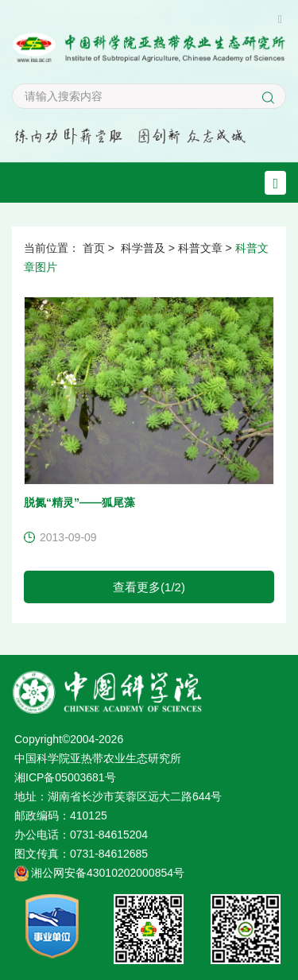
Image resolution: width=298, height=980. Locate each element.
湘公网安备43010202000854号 (108, 873)
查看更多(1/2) (149, 587)
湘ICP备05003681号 (65, 777)
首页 (94, 248)
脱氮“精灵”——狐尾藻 (79, 502)
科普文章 (200, 248)
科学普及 (143, 248)
